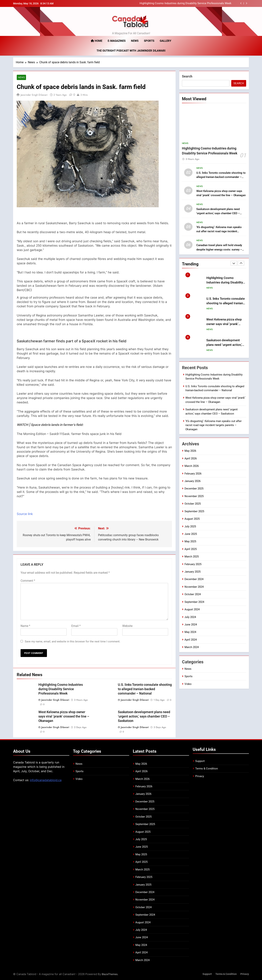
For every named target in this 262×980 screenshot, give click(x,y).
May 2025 (190, 541)
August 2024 (192, 609)
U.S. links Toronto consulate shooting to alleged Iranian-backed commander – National (145, 689)
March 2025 (192, 557)
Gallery (165, 41)
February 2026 (193, 473)
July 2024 (190, 617)
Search (187, 76)
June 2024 (191, 625)
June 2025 (191, 534)
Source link (25, 514)
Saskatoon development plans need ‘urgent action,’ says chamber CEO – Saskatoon (144, 716)
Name (25, 626)
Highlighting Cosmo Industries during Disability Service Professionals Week (185, 3)
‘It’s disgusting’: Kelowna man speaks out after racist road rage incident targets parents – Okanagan (219, 231)
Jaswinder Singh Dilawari (34, 95)
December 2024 (194, 579)
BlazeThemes (110, 974)
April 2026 (191, 458)
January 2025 (192, 572)
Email (76, 626)
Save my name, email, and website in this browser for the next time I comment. (73, 642)
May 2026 (190, 451)
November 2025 (194, 496)
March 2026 (192, 466)
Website (127, 626)
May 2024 (190, 632)
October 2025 (193, 504)
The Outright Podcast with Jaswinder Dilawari (131, 51)
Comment (28, 581)
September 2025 (194, 511)
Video (188, 684)
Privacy (200, 776)
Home (97, 41)
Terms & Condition (207, 769)
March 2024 (192, 647)
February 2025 (193, 564)
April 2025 (191, 549)
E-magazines (117, 41)
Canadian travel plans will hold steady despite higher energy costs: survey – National (219, 249)
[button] (94, 337)
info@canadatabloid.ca (46, 780)
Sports (149, 41)
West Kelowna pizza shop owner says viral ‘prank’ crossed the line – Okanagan (64, 716)
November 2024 (194, 587)
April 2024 (191, 639)
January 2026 (192, 481)
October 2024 (193, 594)
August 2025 (192, 519)
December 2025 (194, 489)
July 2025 (190, 526)
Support (200, 761)
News (135, 41)
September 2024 (194, 602)
